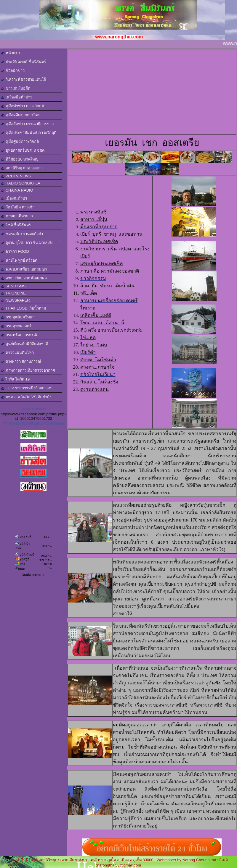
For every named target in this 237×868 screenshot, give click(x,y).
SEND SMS (13, 286)
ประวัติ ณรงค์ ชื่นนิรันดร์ (24, 62)
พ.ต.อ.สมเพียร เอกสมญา (24, 269)
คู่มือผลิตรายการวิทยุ (21, 115)
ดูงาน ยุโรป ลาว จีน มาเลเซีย (31, 242)
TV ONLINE (13, 293)
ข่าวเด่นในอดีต (16, 88)
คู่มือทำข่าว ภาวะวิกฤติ (23, 106)
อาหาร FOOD (15, 251)
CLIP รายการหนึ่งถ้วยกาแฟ (26, 388)
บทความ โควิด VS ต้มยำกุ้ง (26, 397)
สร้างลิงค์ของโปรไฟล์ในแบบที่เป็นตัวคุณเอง (34, 423)
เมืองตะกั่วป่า (14, 198)
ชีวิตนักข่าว (13, 71)
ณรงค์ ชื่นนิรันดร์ (34, 409)
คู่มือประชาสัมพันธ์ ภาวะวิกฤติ (29, 133)
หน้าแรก (11, 53)
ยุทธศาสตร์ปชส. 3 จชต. (23, 150)
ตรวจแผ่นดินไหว (17, 353)
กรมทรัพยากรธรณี (19, 335)
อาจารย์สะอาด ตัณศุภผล (24, 278)
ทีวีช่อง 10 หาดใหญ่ (20, 159)
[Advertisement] (157, 91)
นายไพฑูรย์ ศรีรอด (19, 260)
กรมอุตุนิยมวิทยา (18, 317)
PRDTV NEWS (16, 176)
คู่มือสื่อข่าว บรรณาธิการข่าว (27, 124)
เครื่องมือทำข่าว (17, 97)
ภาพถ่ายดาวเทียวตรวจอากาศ (28, 370)
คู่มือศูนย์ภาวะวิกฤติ (20, 141)
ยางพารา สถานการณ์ (21, 361)
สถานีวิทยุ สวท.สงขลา (22, 168)
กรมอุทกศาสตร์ (16, 326)
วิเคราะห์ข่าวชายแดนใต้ (24, 79)
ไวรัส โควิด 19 (15, 379)
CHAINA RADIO (17, 190)
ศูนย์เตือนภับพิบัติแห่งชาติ (25, 344)
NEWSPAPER (16, 300)
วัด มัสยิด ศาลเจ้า (18, 207)
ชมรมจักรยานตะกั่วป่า (22, 234)
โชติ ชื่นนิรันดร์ (16, 225)
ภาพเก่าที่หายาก (17, 216)
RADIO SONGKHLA (21, 183)
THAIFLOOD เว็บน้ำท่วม (24, 308)
